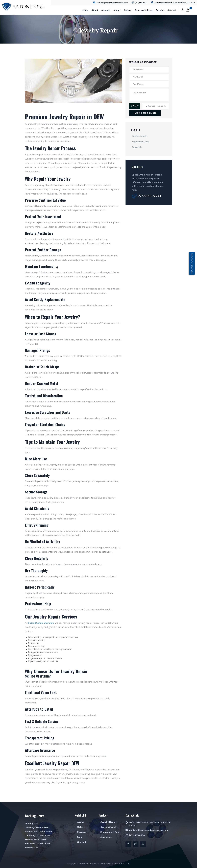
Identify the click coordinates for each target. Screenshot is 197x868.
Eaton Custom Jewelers (41, 623)
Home (85, 10)
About (95, 10)
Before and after (144, 10)
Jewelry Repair (107, 822)
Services (106, 10)
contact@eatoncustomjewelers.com (110, 3)
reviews (160, 10)
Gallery (128, 10)
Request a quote (192, 263)
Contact (172, 10)
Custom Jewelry (140, 136)
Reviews (81, 832)
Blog (79, 837)
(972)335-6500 (139, 3)
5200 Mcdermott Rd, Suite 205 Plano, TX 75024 (173, 3)
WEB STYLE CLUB (122, 864)
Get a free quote (146, 113)
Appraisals (137, 147)
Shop (117, 10)
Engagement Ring (141, 142)
